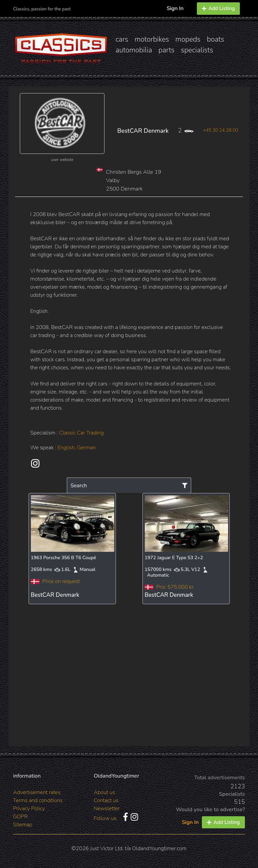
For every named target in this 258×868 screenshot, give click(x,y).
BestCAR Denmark (143, 131)
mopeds (188, 39)
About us (104, 792)
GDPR (20, 817)
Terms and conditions (38, 800)
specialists (197, 50)
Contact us (106, 800)
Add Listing (218, 8)
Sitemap (23, 825)
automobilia (134, 50)
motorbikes (152, 39)
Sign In (175, 8)
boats (216, 39)
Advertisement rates (37, 792)
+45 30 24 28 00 (221, 130)
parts (167, 50)
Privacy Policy (29, 809)
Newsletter (107, 809)
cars (122, 39)
